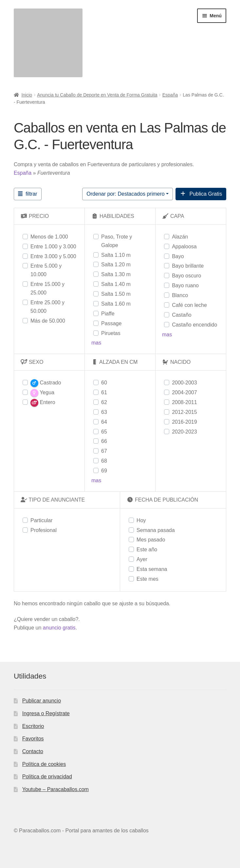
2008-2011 (185, 402)
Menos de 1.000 (49, 237)
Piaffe (108, 314)
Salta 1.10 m (116, 255)
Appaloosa (184, 247)
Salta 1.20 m (116, 265)
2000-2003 (185, 383)
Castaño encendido (194, 325)
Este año (147, 549)
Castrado (46, 383)
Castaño (182, 315)
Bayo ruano (185, 285)
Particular (42, 520)
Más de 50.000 (48, 321)
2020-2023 (185, 432)
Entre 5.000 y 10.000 (46, 270)
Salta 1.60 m (116, 304)
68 (104, 461)
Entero (43, 403)
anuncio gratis (59, 628)
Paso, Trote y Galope (117, 241)
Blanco (180, 295)
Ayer (142, 559)
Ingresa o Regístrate (46, 713)
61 (104, 392)
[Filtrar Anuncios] (28, 194)
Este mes (148, 579)
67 (104, 451)
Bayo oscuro (186, 276)
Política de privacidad (47, 777)
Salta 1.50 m (116, 294)
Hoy (141, 520)
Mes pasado (151, 540)
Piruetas (111, 333)
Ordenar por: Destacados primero (125, 194)
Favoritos (33, 739)
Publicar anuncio (42, 701)
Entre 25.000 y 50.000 (47, 307)
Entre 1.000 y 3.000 (53, 247)
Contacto (33, 751)
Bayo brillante (188, 266)
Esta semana (152, 569)
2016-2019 (185, 422)
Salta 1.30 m (116, 274)
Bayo (178, 256)
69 (104, 471)
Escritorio (33, 726)
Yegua (42, 393)
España (170, 95)
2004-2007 (185, 392)
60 (104, 383)
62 (104, 402)
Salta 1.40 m (116, 284)
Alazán (180, 237)
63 (104, 412)
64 (104, 422)
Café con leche (189, 305)
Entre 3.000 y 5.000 (53, 256)
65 (104, 432)
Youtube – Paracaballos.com (55, 789)
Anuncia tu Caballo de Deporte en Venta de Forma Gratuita (97, 95)
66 (104, 441)
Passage (111, 323)
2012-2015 (185, 412)
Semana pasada (156, 530)
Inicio (27, 95)
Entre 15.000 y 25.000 (47, 288)
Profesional (44, 530)
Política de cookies (44, 764)
